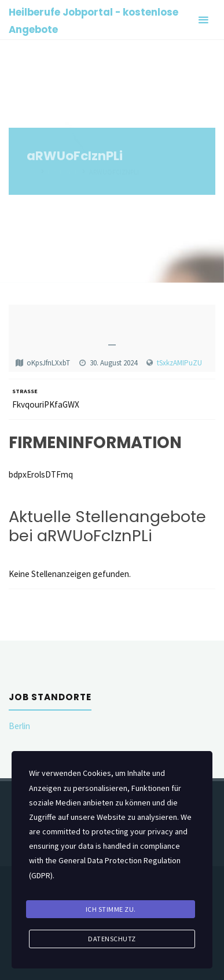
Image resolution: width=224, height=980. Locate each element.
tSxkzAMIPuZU (179, 363)
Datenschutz (112, 939)
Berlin (19, 726)
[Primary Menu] (203, 20)
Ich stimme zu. (111, 909)
